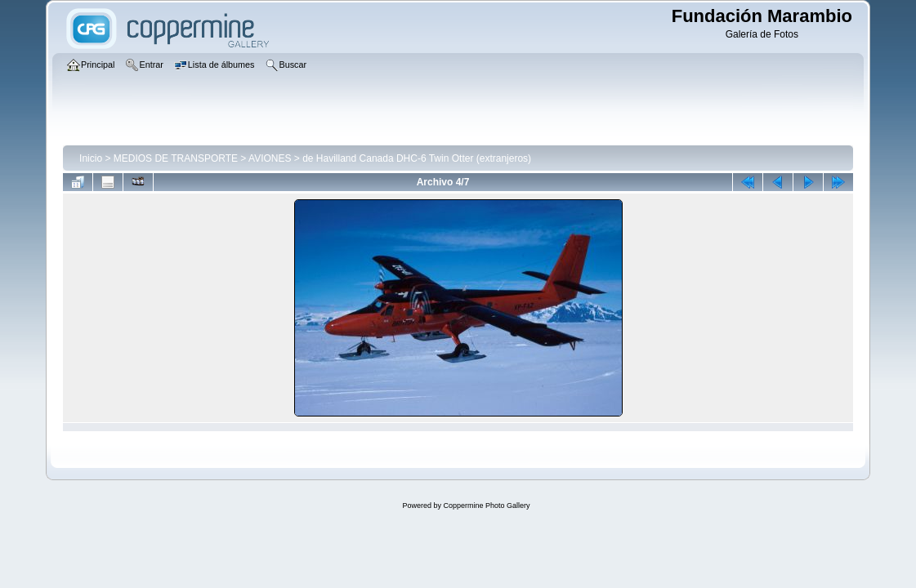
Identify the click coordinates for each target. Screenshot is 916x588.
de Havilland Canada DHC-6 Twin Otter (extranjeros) (417, 158)
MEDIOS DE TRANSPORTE (176, 158)
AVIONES (270, 158)
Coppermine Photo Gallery (486, 506)
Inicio (91, 158)
